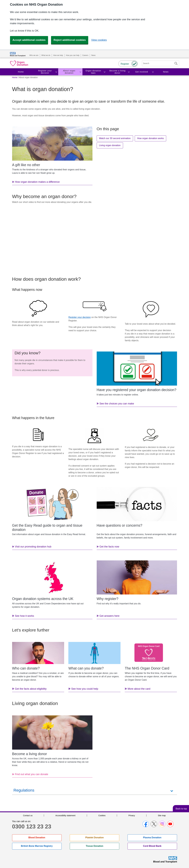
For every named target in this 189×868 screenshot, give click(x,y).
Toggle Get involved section (153, 72)
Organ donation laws (93, 72)
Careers (85, 55)
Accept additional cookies (29, 40)
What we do (46, 55)
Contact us (28, 815)
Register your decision (45, 72)
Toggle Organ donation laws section (104, 72)
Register (125, 64)
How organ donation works (150, 138)
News (93, 55)
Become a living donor (117, 72)
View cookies (99, 40)
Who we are (34, 55)
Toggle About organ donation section (80, 72)
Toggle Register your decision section (56, 72)
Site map (162, 815)
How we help (58, 55)
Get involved (142, 72)
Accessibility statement (65, 815)
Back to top (181, 809)
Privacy (132, 815)
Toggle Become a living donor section (129, 72)
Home (21, 72)
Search (176, 63)
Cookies (102, 815)
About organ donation (69, 72)
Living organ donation (110, 145)
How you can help (73, 55)
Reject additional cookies (70, 40)
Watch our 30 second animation (115, 138)
